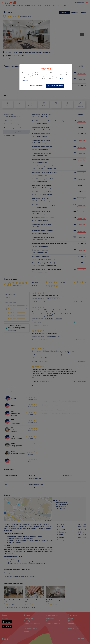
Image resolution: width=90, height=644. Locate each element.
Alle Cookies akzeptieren (55, 86)
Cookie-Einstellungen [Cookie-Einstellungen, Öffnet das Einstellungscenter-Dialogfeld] (36, 86)
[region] (46, 77)
